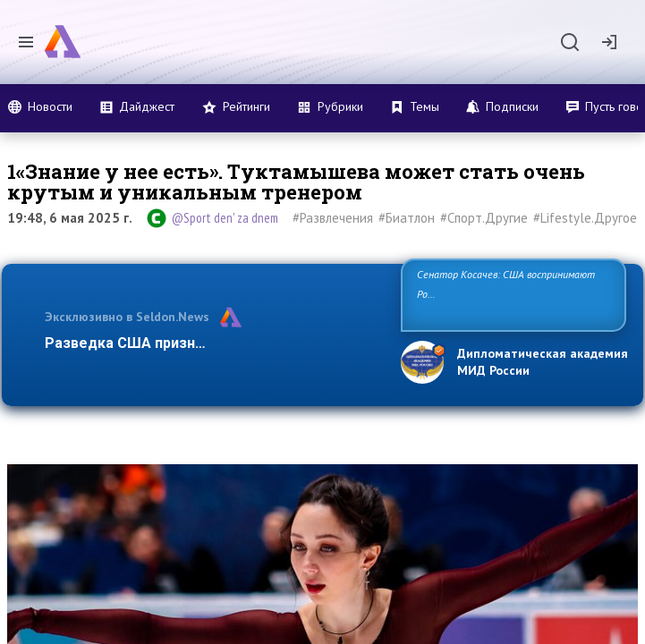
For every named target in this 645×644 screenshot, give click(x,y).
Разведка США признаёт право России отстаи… (213, 343)
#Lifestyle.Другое (585, 218)
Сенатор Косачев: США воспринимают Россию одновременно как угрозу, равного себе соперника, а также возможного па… (513, 294)
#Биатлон (407, 218)
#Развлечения (333, 218)
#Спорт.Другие (484, 218)
